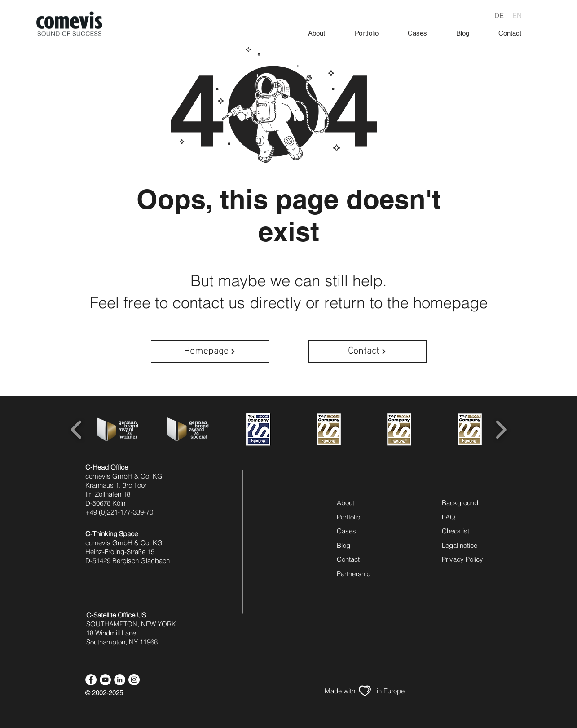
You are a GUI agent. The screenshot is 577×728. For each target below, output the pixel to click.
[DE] (499, 15)
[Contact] (368, 351)
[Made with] (340, 691)
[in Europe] (391, 691)
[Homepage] (210, 351)
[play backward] (77, 429)
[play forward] (501, 429)
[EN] (517, 15)
